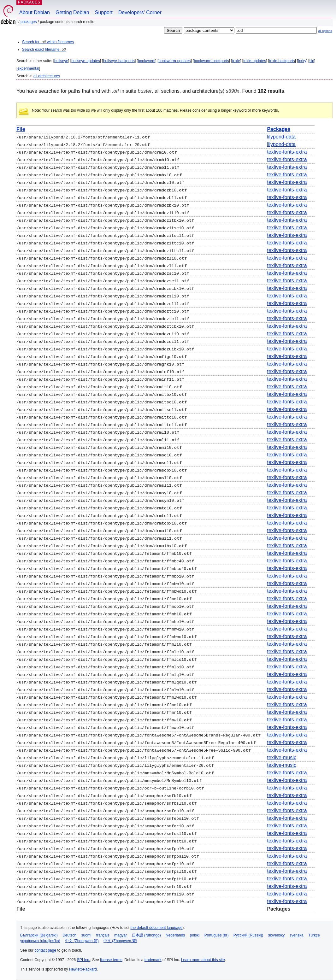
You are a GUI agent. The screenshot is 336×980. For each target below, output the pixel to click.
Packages (29, 22)
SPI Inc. (84, 960)
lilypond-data (281, 137)
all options (325, 31)
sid (312, 61)
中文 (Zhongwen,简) (82, 941)
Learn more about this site (203, 960)
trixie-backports (282, 61)
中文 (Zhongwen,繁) (120, 941)
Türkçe (314, 935)
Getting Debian (72, 12)
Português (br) (217, 935)
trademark (153, 960)
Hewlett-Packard (83, 969)
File (21, 129)
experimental (28, 68)
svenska (297, 935)
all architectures (47, 76)
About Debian (35, 12)
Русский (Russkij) (248, 935)
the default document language (157, 928)
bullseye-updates (86, 61)
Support (104, 12)
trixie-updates (255, 61)
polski (195, 935)
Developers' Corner (140, 12)
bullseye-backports (119, 61)
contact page (45, 950)
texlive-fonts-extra (287, 152)
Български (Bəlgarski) (39, 935)
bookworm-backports (211, 61)
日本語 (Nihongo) (146, 935)
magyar (121, 935)
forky (302, 61)
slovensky (277, 935)
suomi (86, 935)
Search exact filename (44, 50)
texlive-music (281, 757)
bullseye (61, 61)
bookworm (147, 61)
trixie (236, 61)
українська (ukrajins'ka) (40, 941)
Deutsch (69, 935)
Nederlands (175, 935)
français (103, 935)
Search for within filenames (48, 42)
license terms (111, 960)
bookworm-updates (174, 61)
